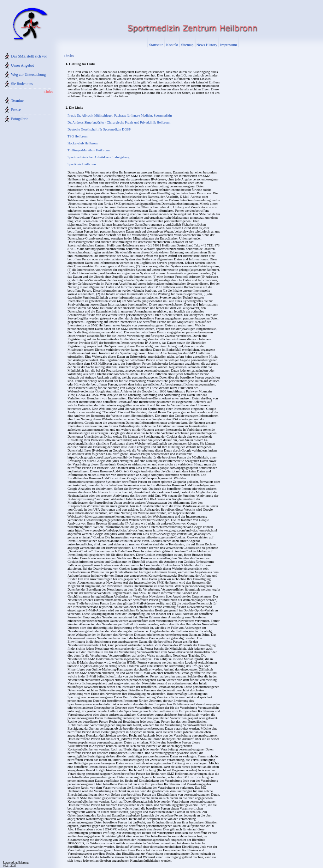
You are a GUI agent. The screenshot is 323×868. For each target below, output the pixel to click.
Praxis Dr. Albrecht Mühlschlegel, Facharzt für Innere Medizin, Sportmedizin (120, 115)
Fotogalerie (20, 119)
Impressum (229, 45)
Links (48, 92)
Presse (16, 110)
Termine (17, 100)
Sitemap (187, 45)
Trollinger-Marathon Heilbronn (88, 150)
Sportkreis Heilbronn (82, 164)
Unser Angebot (22, 65)
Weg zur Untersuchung (28, 75)
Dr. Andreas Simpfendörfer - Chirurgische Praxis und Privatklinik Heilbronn (119, 122)
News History (207, 45)
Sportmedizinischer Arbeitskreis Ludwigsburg (98, 157)
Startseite (156, 45)
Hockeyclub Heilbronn (83, 143)
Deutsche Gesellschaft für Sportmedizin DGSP (99, 129)
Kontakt (172, 45)
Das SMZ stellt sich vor (29, 56)
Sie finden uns (22, 84)
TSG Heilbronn (78, 136)
